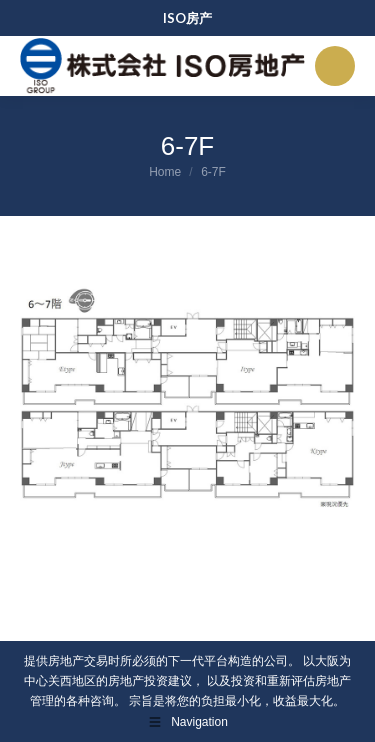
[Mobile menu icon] (335, 66)
